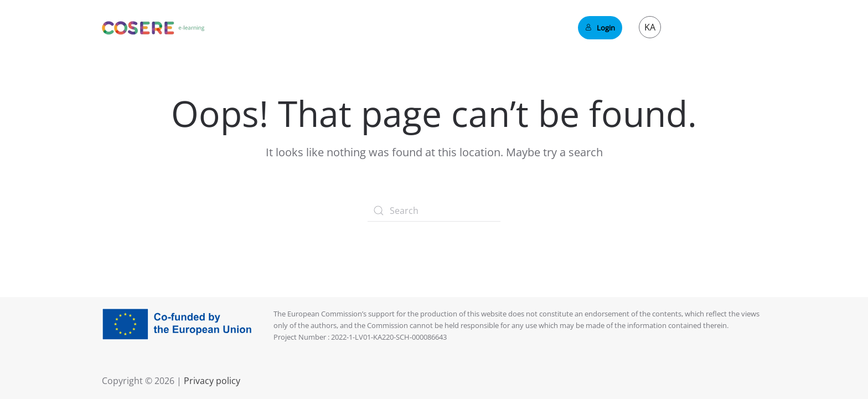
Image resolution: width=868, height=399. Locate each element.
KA (650, 27)
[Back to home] (153, 28)
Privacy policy (211, 381)
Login (600, 28)
